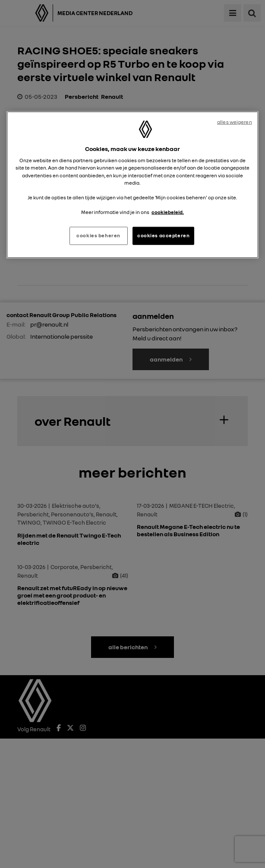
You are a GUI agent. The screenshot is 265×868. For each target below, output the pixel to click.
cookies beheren (98, 236)
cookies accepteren (163, 236)
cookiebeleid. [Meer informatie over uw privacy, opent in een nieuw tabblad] (168, 212)
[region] (132, 184)
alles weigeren (235, 122)
